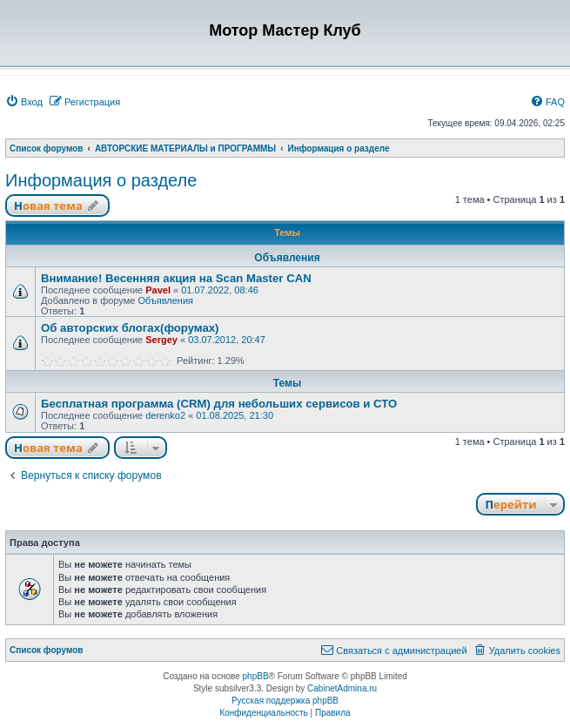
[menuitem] (24, 102)
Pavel (158, 290)
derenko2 (165, 415)
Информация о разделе (101, 180)
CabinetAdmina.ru (342, 688)
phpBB (256, 676)
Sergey (161, 340)
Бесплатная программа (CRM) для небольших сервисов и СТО (219, 404)
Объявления (165, 300)
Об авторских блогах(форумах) (130, 328)
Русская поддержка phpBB (285, 701)
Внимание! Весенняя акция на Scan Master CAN (176, 278)
